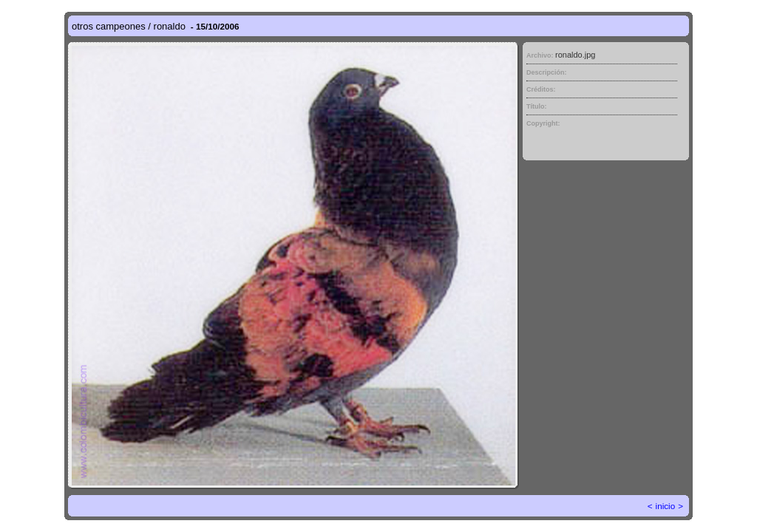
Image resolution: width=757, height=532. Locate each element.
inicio (666, 506)
